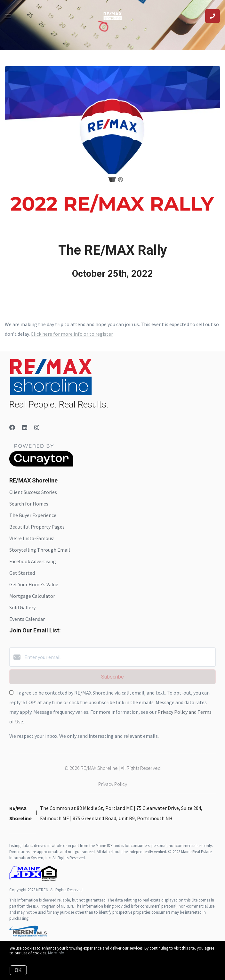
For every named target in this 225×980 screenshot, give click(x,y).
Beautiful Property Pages (37, 527)
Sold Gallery (22, 607)
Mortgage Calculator (32, 596)
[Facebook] (12, 428)
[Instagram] (37, 428)
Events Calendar (27, 619)
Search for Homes (29, 504)
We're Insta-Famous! (32, 538)
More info (56, 953)
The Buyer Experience (33, 515)
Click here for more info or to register (72, 334)
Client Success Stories (33, 492)
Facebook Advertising (33, 561)
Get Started (22, 573)
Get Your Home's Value (34, 584)
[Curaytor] (41, 465)
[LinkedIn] (25, 428)
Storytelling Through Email (40, 550)
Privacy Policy (113, 784)
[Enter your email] (119, 657)
